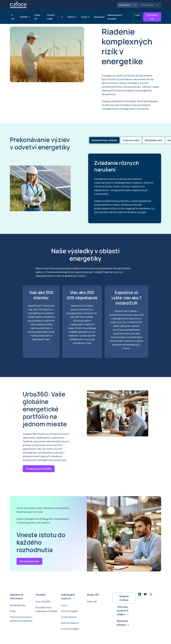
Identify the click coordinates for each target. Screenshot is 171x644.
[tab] (104, 140)
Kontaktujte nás (152, 17)
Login (137, 15)
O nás (13, 611)
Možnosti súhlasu (122, 623)
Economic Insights (70, 629)
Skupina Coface (124, 598)
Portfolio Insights (70, 611)
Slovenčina (150, 5)
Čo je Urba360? (43, 602)
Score (64, 605)
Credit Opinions (69, 617)
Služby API (92, 602)
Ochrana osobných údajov (122, 611)
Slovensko (128, 5)
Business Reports (70, 623)
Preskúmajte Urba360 (39, 469)
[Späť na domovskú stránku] (18, 5)
